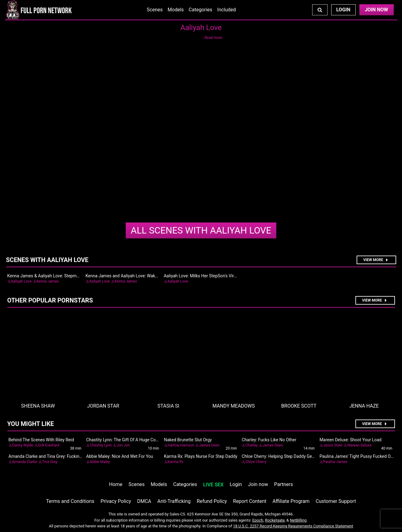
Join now (258, 484)
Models (176, 10)
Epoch (258, 520)
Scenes (155, 10)
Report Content (250, 501)
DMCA (144, 501)
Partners (283, 484)
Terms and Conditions (70, 501)
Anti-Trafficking (174, 501)
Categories (200, 10)
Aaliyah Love (201, 230)
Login (343, 10)
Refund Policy (212, 501)
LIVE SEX (213, 485)
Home (116, 484)
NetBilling (298, 520)
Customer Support (336, 501)
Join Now (376, 10)
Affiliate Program (291, 501)
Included (226, 10)
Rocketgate (275, 520)
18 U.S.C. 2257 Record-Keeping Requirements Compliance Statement (293, 526)
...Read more (212, 38)
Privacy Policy (116, 501)
